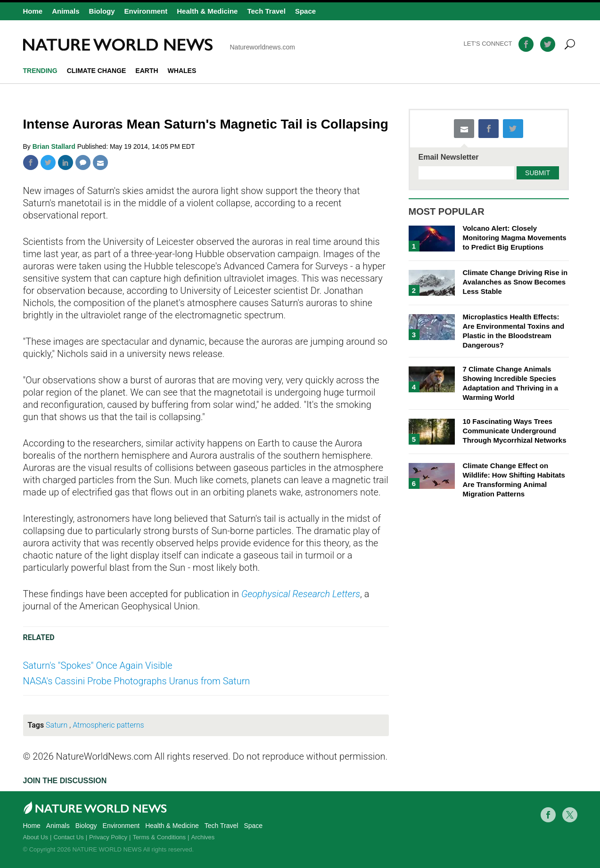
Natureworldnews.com (159, 45)
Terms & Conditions (159, 837)
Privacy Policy (108, 837)
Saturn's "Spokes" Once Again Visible (98, 665)
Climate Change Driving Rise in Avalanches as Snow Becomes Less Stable (515, 282)
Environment (146, 11)
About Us (36, 837)
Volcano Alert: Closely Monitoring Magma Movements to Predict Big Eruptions (515, 238)
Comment (83, 162)
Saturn (57, 725)
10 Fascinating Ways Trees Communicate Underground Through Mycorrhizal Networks (515, 431)
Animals (66, 11)
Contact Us (68, 837)
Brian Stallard (55, 146)
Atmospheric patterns (108, 725)
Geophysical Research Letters (301, 594)
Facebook (31, 162)
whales (182, 71)
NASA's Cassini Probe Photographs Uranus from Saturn (137, 681)
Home (33, 11)
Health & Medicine (207, 11)
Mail (100, 162)
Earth (147, 71)
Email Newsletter (449, 157)
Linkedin (66, 162)
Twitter (48, 162)
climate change (97, 71)
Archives (203, 837)
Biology (102, 11)
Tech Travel (266, 11)
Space (305, 11)
